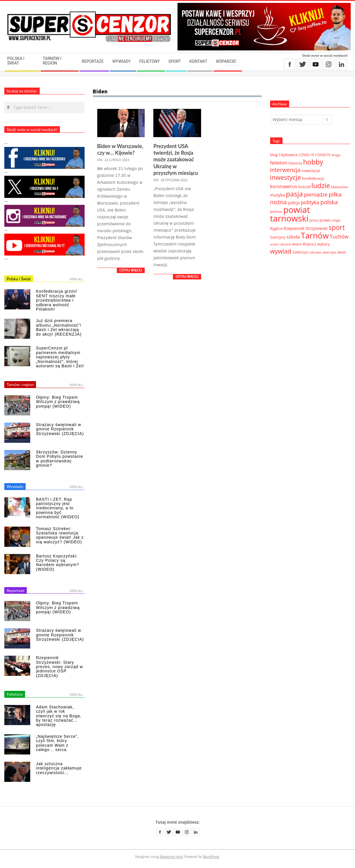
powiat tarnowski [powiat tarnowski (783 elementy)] (290, 214)
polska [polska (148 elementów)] (329, 202)
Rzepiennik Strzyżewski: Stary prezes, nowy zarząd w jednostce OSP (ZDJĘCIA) (59, 667)
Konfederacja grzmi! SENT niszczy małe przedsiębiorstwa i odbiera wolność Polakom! (57, 300)
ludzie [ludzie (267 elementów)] (321, 186)
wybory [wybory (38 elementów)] (323, 244)
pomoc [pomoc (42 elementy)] (276, 211)
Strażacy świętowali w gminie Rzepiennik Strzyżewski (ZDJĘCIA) (60, 429)
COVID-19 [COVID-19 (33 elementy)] (306, 155)
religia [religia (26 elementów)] (336, 220)
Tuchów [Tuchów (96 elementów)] (339, 237)
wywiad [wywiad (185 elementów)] (281, 251)
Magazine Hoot (171, 857)
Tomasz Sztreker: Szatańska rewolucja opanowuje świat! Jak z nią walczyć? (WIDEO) (60, 535)
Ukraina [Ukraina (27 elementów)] (285, 244)
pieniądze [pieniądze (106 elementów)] (316, 194)
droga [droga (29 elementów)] (336, 155)
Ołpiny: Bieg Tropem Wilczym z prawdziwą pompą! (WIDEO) (58, 402)
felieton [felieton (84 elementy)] (279, 163)
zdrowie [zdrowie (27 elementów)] (315, 252)
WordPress (211, 857)
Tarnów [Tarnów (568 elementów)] (315, 235)
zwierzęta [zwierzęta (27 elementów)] (329, 252)
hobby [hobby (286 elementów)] (313, 162)
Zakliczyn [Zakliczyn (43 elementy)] (300, 252)
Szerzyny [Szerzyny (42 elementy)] (278, 237)
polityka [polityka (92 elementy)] (310, 202)
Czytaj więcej (131, 270)
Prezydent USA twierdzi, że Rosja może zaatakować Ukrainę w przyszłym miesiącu (176, 160)
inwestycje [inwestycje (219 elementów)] (286, 177)
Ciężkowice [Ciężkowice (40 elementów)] (288, 155)
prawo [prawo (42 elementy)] (325, 220)
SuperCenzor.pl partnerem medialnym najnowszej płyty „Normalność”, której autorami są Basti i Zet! (60, 357)
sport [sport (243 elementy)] (337, 227)
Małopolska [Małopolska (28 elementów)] (340, 187)
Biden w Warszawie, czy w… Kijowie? (120, 149)
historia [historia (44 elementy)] (295, 163)
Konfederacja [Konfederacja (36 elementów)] (313, 178)
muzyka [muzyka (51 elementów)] (278, 195)
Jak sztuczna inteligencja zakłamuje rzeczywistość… (59, 768)
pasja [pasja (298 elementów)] (294, 194)
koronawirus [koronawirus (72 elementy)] (284, 186)
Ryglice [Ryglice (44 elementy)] (276, 228)
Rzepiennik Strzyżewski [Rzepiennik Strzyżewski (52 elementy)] (305, 228)
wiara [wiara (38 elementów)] (297, 244)
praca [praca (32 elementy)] (314, 220)
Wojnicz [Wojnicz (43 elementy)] (309, 244)
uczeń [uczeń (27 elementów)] (274, 244)
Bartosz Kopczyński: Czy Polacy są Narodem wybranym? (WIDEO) (58, 563)
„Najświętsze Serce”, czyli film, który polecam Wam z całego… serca (57, 743)
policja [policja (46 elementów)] (294, 203)
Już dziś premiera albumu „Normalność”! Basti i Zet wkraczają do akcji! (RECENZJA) (59, 327)
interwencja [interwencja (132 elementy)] (285, 170)
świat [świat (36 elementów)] (341, 252)
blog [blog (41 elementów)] (274, 155)
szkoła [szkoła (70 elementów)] (293, 237)
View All (76, 279)
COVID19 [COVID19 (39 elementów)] (323, 155)
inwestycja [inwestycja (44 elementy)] (311, 171)
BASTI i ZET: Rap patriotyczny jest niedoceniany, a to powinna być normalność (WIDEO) (58, 508)
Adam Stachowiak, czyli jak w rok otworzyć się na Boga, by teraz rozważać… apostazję (59, 716)
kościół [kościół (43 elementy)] (304, 187)
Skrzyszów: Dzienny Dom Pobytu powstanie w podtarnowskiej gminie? (60, 459)
